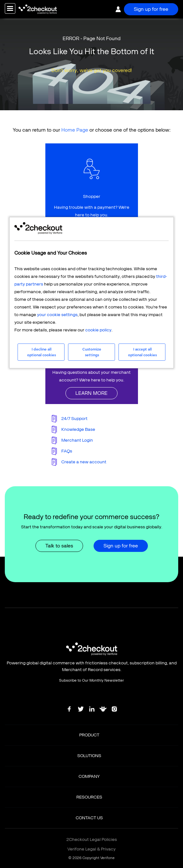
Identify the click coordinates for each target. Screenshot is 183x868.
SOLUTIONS (89, 756)
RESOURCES (89, 797)
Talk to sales (59, 546)
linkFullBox (92, 191)
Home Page (75, 130)
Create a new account (84, 462)
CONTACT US (89, 818)
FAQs (67, 451)
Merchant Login (77, 440)
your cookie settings (57, 315)
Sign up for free (151, 9)
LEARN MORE (91, 393)
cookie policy (98, 330)
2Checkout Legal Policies (92, 839)
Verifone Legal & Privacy (91, 849)
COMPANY (89, 776)
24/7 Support (74, 419)
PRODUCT (89, 735)
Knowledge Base (78, 429)
